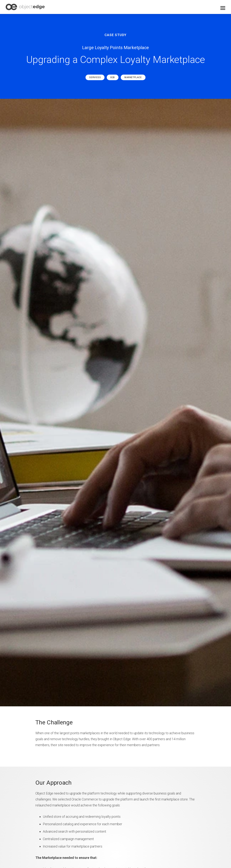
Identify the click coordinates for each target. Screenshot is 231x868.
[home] (25, 7)
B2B (113, 77)
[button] (223, 8)
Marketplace (133, 77)
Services (95, 77)
